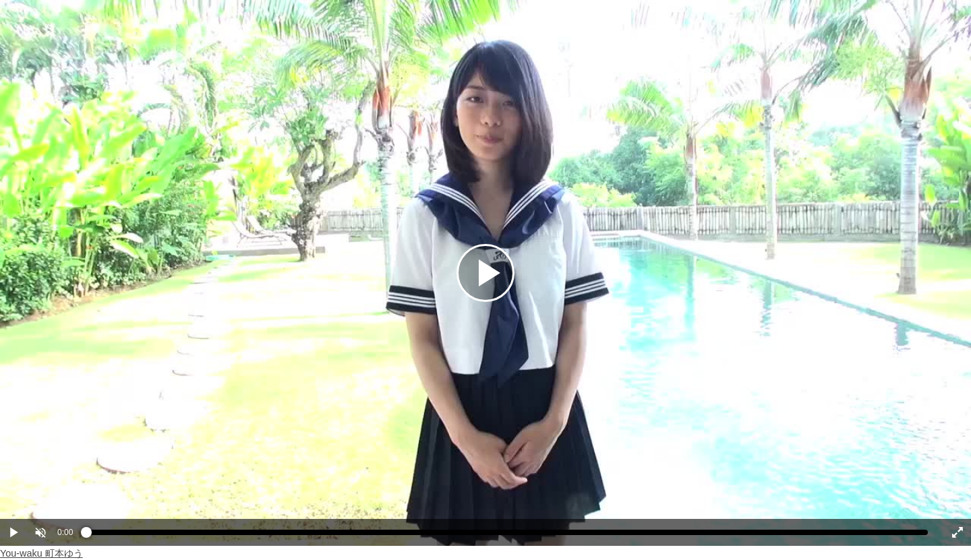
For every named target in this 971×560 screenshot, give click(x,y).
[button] (40, 532)
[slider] (507, 536)
